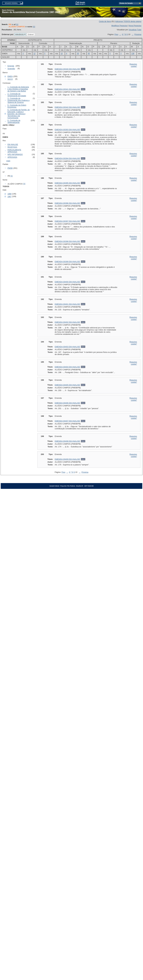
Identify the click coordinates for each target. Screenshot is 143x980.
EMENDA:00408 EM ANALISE (67, 441)
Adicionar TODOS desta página (128, 21)
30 (78, 54)
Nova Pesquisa (135, 26)
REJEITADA (12, 147)
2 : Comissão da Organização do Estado (17, 95)
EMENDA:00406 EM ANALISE (67, 403)
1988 (9, 194)
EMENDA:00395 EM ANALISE (67, 183)
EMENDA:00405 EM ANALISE (67, 385)
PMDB (10, 168)
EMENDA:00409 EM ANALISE (67, 459)
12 (34, 54)
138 (133, 54)
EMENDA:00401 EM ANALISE (67, 304)
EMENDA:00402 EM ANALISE (67, 322)
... (120, 34)
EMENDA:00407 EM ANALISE (67, 421)
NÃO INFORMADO (15, 154)
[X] (17, 24)
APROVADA (12, 157)
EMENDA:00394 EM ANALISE (67, 158)
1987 (9, 197)
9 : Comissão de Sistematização (14, 121)
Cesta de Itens (105, 21)
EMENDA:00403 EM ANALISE (67, 347)
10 (62, 54)
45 (89, 54)
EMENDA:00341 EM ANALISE (67, 89)
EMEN (10, 76)
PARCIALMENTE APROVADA (14, 151)
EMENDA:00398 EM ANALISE (67, 241)
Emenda (11, 66)
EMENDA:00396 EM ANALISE (67, 203)
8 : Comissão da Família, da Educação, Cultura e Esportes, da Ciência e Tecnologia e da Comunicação (19, 114)
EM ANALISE (13, 145)
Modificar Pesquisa (119, 26)
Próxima (138, 34)
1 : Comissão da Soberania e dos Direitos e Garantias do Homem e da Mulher (18, 89)
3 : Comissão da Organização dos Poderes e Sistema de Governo (18, 100)
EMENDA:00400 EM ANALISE (67, 282)
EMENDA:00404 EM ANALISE (67, 367)
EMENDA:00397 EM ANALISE (67, 221)
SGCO (10, 79)
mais (8, 161)
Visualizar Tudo (135, 30)
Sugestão (11, 69)
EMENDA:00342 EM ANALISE (67, 107)
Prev (116, 34)
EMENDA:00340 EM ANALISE (67, 69)
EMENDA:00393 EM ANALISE (67, 130)
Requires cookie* (133, 65)
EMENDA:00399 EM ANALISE (67, 262)
